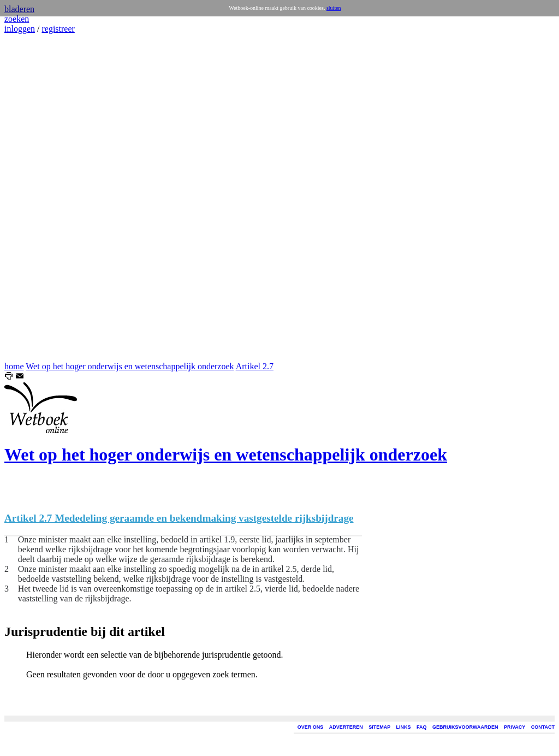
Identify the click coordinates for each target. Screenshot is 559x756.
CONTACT (543, 727)
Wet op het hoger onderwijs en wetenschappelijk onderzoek (130, 366)
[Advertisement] (37, 198)
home (14, 366)
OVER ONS (311, 727)
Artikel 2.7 (255, 366)
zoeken (17, 19)
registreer (58, 29)
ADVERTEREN (346, 727)
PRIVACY (515, 727)
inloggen (20, 29)
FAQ (422, 727)
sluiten (334, 8)
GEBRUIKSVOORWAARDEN (465, 727)
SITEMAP (379, 727)
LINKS (404, 727)
